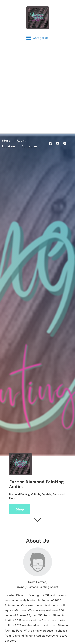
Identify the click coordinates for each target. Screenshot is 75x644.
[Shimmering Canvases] (37, 18)
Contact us (30, 146)
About (21, 140)
